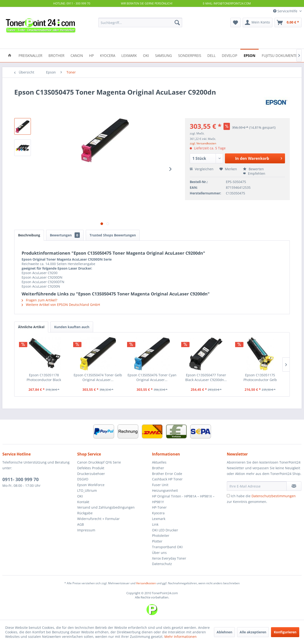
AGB (81, 524)
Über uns (159, 553)
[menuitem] (140, 23)
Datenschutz (162, 564)
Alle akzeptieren (253, 632)
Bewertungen (65, 235)
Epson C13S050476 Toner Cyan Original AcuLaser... (152, 377)
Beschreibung (29, 235)
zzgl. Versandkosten (203, 143)
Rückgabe (85, 513)
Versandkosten (146, 583)
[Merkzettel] (235, 23)
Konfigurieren (285, 632)
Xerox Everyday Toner (169, 558)
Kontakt (83, 502)
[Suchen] (177, 23)
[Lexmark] (129, 55)
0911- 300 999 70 (21, 479)
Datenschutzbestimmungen (274, 496)
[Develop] (230, 55)
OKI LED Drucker (165, 530)
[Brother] (56, 55)
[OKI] (146, 55)
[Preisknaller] (30, 55)
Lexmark (159, 519)
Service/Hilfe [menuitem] (286, 11)
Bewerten (253, 169)
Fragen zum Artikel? (39, 300)
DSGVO (83, 479)
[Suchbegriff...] (140, 23)
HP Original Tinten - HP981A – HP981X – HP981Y (183, 499)
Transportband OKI (167, 547)
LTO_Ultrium (87, 490)
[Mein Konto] (258, 23)
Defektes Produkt (91, 468)
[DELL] (211, 55)
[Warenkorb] (288, 23)
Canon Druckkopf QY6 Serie (99, 462)
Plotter (157, 541)
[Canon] (77, 55)
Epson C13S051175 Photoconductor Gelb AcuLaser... (260, 377)
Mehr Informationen (180, 637)
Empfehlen (254, 173)
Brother (158, 468)
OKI (80, 496)
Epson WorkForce (91, 485)
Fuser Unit (160, 485)
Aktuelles (159, 462)
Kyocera (158, 513)
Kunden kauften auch (72, 327)
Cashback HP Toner (167, 479)
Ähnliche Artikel (31, 327)
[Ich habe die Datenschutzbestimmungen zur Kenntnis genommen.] (228, 496)
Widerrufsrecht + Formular (98, 519)
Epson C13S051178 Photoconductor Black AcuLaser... (44, 377)
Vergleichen (202, 169)
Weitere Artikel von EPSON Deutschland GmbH (61, 305)
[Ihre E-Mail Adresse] (257, 486)
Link (155, 524)
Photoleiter (161, 536)
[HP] (91, 55)
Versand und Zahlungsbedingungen (106, 507)
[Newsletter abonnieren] (294, 486)
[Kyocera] (108, 55)
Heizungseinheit (165, 490)
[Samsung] (164, 55)
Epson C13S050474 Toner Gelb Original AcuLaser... (98, 377)
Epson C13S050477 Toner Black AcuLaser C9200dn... (206, 377)
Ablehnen (224, 632)
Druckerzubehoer (91, 474)
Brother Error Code (167, 474)
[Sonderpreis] (190, 55)
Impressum (86, 530)
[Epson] (249, 55)
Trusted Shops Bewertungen (113, 235)
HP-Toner (159, 507)
